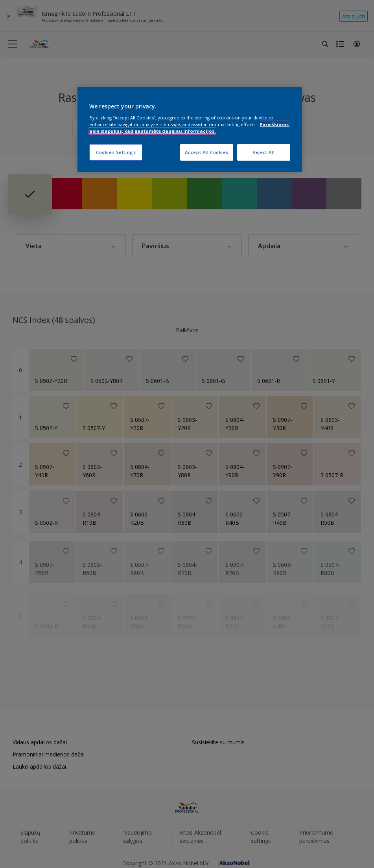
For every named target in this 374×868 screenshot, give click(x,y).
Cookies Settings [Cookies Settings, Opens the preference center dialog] (116, 152)
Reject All (264, 152)
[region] (190, 129)
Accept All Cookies (207, 152)
